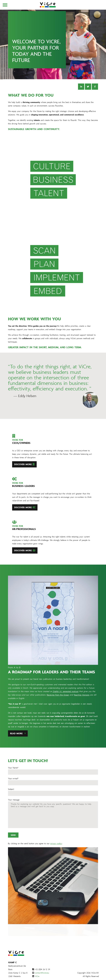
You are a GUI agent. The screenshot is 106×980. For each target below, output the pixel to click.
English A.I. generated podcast (65, 705)
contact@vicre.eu (42, 973)
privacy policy (56, 857)
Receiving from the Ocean (58, 708)
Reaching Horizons (82, 708)
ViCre (37, 976)
